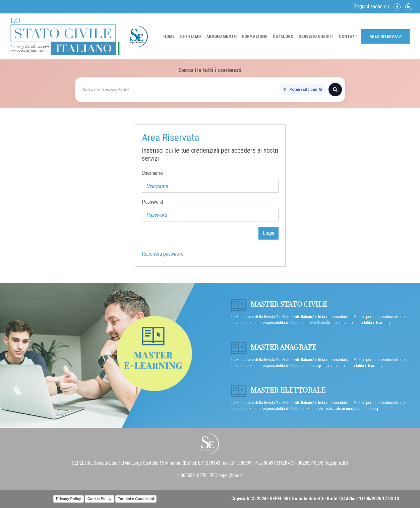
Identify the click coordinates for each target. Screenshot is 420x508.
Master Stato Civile (279, 304)
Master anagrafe (274, 347)
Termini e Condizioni (136, 499)
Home (169, 36)
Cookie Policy (100, 499)
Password (152, 202)
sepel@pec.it (230, 475)
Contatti (349, 36)
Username (152, 173)
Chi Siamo (190, 36)
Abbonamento (221, 36)
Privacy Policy (69, 499)
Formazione (255, 36)
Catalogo (283, 36)
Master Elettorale (278, 390)
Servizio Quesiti (316, 36)
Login (268, 233)
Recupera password (163, 254)
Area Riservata (385, 36)
